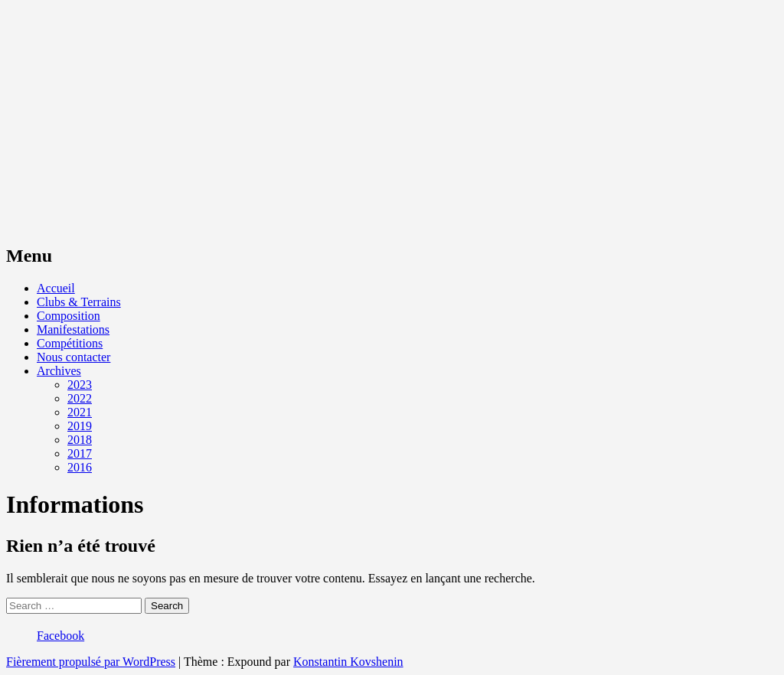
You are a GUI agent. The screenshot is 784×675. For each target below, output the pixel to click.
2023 (80, 385)
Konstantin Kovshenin (348, 662)
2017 (80, 453)
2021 (80, 412)
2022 (80, 398)
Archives (59, 371)
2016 (80, 467)
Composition (69, 316)
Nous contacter (73, 357)
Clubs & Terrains (79, 302)
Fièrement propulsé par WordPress (91, 662)
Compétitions (70, 343)
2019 (80, 426)
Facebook (60, 636)
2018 (80, 440)
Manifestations (73, 329)
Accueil (56, 288)
